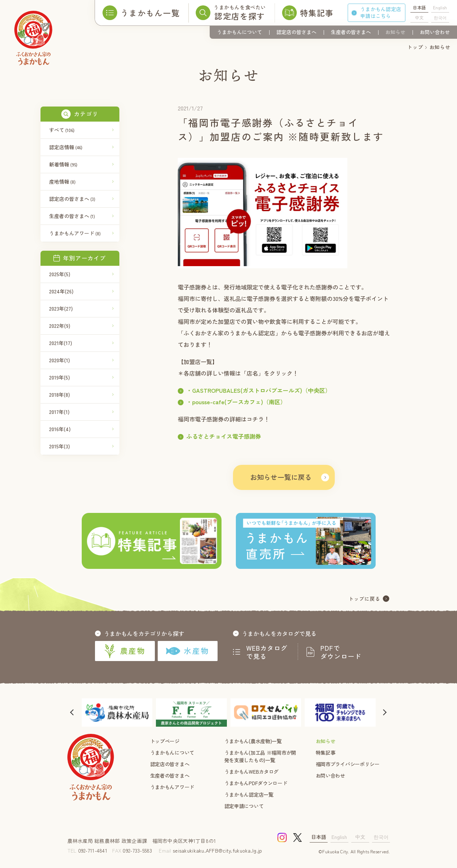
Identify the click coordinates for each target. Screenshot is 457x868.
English (440, 7)
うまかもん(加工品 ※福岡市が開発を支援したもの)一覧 (260, 756)
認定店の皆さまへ (296, 32)
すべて (62, 130)
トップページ (165, 741)
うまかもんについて (239, 32)
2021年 (61, 343)
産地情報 (62, 181)
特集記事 (326, 753)
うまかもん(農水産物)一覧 (253, 741)
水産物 (187, 651)
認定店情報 (66, 147)
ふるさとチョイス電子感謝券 (224, 436)
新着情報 (63, 164)
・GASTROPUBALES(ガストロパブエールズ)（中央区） (259, 390)
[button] (73, 713)
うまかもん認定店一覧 (249, 794)
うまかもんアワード (75, 233)
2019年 (59, 377)
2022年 (60, 326)
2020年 (59, 360)
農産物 (125, 651)
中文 (419, 17)
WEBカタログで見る (267, 652)
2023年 (61, 308)
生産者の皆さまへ (351, 32)
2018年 (59, 395)
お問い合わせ (435, 32)
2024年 (61, 291)
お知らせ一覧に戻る (281, 477)
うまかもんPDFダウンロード (256, 783)
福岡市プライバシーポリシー (348, 764)
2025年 (60, 274)
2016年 (60, 429)
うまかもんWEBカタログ (252, 772)
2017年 (59, 412)
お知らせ (395, 32)
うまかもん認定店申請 (381, 12)
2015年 (59, 446)
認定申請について (244, 806)
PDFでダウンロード (341, 652)
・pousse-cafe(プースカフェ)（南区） (236, 402)
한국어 (440, 17)
